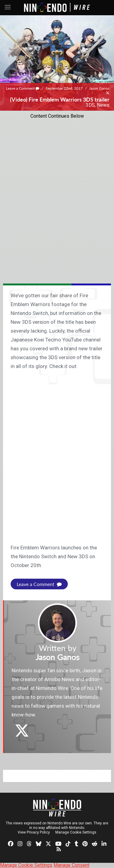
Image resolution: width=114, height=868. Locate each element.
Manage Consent (71, 865)
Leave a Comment (23, 88)
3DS (90, 105)
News (103, 105)
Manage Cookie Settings (76, 832)
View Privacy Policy (34, 832)
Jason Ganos (99, 88)
